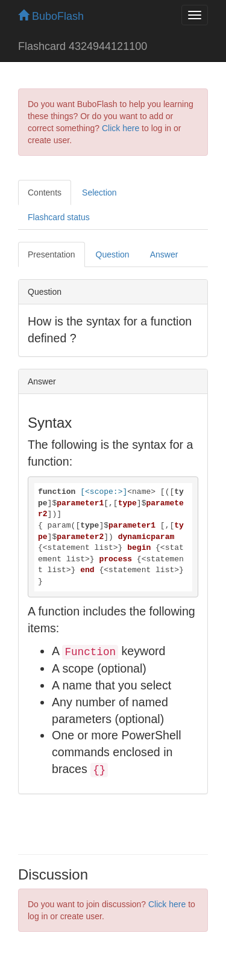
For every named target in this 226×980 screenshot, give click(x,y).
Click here (121, 128)
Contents (45, 193)
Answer (164, 254)
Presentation (52, 254)
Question (113, 254)
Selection (99, 193)
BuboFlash (51, 16)
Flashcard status (59, 217)
